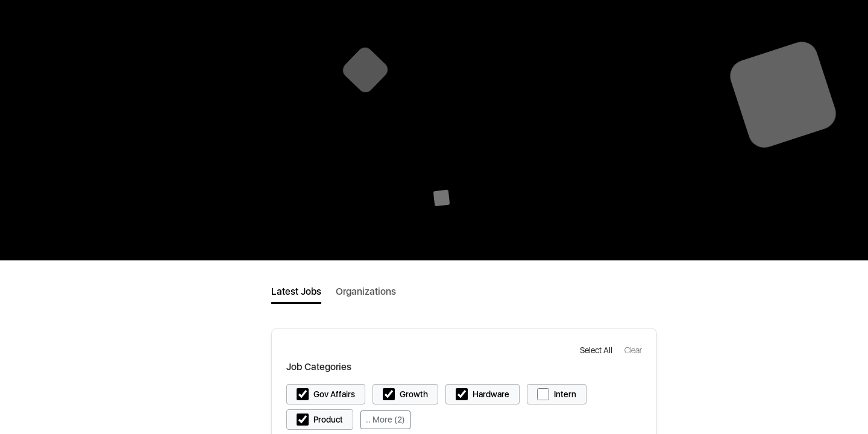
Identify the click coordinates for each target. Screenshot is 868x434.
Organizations (366, 291)
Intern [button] (565, 394)
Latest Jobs (296, 291)
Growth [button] (414, 394)
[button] (597, 350)
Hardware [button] (491, 394)
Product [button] (328, 420)
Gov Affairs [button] (334, 394)
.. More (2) (385, 420)
